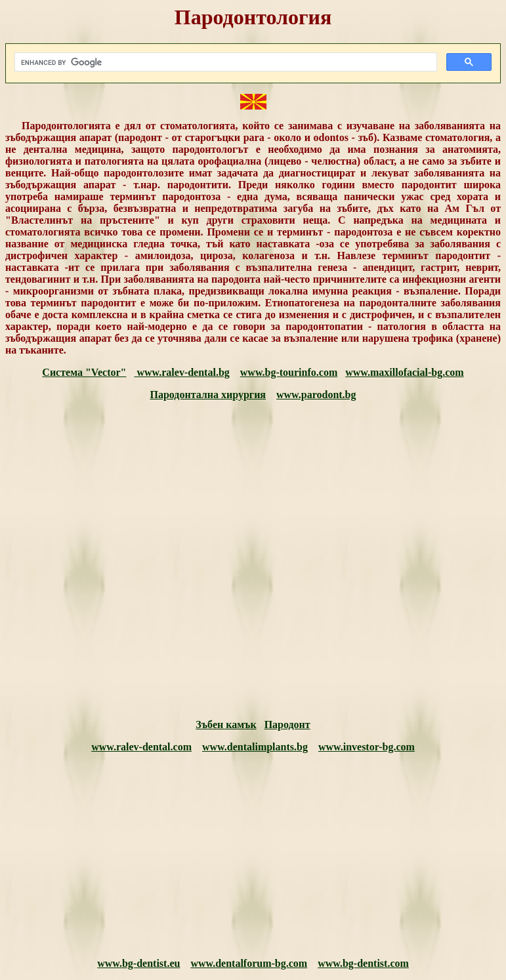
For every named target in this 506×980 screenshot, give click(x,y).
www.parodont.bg (316, 395)
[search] (224, 62)
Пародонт (287, 725)
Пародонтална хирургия (208, 395)
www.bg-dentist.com (363, 963)
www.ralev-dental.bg (181, 372)
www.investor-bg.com (367, 747)
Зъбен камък (226, 725)
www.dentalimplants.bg (255, 747)
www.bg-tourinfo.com (289, 372)
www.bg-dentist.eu (138, 963)
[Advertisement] (253, 560)
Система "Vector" (84, 372)
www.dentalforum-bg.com (249, 963)
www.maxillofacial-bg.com (404, 372)
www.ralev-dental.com (141, 747)
